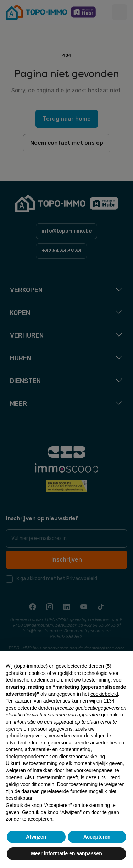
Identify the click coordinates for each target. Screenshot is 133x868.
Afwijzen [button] (36, 837)
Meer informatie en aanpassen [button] (66, 853)
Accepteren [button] (97, 837)
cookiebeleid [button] (104, 694)
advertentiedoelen (25, 743)
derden (46, 708)
